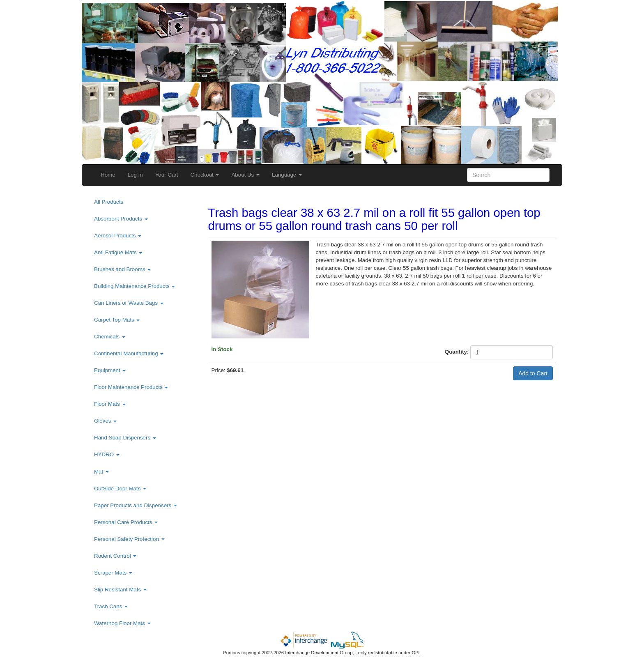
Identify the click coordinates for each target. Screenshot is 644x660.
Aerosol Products (118, 236)
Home (108, 175)
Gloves (105, 421)
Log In (135, 175)
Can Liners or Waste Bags (129, 303)
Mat (101, 472)
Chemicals (110, 337)
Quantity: (457, 352)
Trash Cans (111, 606)
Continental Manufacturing (129, 353)
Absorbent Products (121, 219)
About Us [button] (245, 175)
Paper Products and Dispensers (136, 505)
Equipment (110, 370)
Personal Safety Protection (129, 539)
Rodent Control (115, 556)
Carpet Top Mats (117, 320)
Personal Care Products (126, 522)
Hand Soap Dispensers (125, 438)
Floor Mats (110, 404)
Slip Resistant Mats (120, 590)
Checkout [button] (205, 175)
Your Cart (167, 175)
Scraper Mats (113, 573)
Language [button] (287, 175)
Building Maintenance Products (135, 286)
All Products (109, 202)
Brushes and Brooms (122, 269)
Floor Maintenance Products (131, 387)
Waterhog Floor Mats (122, 623)
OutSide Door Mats (120, 489)
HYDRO (107, 454)
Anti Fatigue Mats (118, 252)
